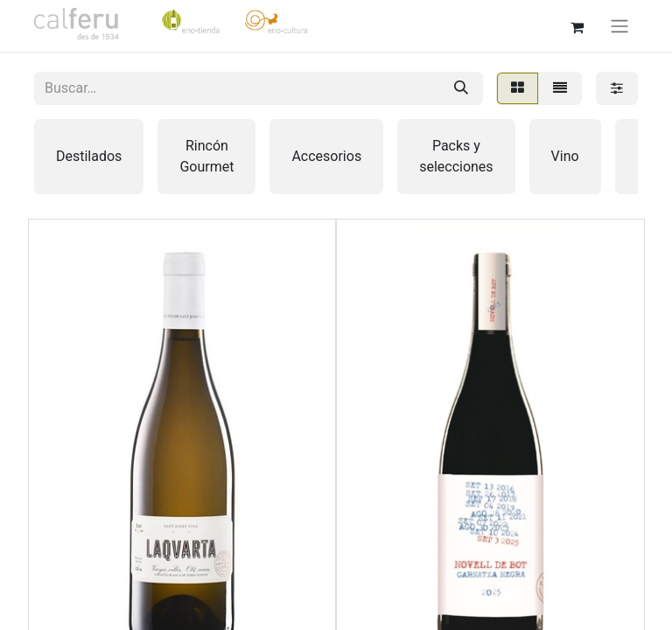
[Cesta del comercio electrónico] (577, 25)
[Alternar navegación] (619, 26)
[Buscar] (461, 88)
